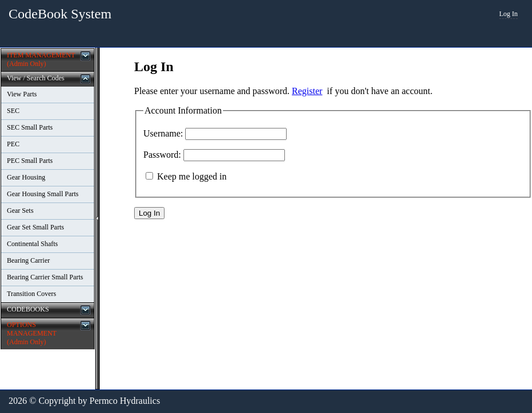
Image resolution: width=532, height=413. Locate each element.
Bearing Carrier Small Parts (45, 277)
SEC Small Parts (30, 127)
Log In (508, 14)
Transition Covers (32, 294)
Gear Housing (26, 177)
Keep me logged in (192, 176)
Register (307, 91)
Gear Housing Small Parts (43, 194)
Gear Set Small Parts (36, 227)
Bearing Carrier (28, 260)
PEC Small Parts (30, 161)
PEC (13, 144)
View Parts (22, 94)
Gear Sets (20, 211)
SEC (13, 111)
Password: (162, 155)
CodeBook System (60, 14)
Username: (163, 133)
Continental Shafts (32, 244)
